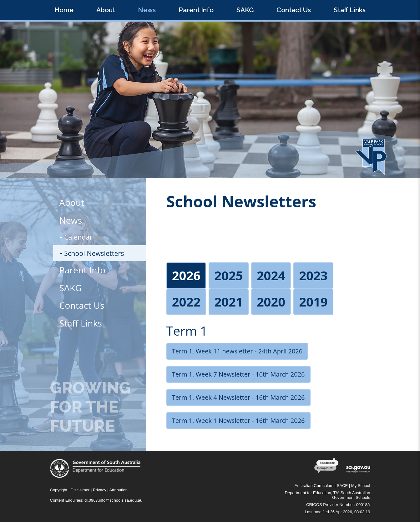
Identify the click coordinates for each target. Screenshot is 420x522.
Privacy (100, 490)
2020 (271, 302)
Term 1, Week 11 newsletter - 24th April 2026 (237, 351)
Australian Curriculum (314, 486)
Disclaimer (80, 490)
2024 (271, 275)
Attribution (119, 490)
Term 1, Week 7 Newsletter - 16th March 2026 (238, 374)
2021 (228, 302)
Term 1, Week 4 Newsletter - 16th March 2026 (238, 397)
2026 (186, 275)
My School (361, 486)
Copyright (59, 490)
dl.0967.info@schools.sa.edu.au (113, 500)
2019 (313, 302)
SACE (342, 486)
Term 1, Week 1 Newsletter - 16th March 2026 (238, 421)
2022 (186, 302)
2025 (228, 275)
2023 (313, 275)
